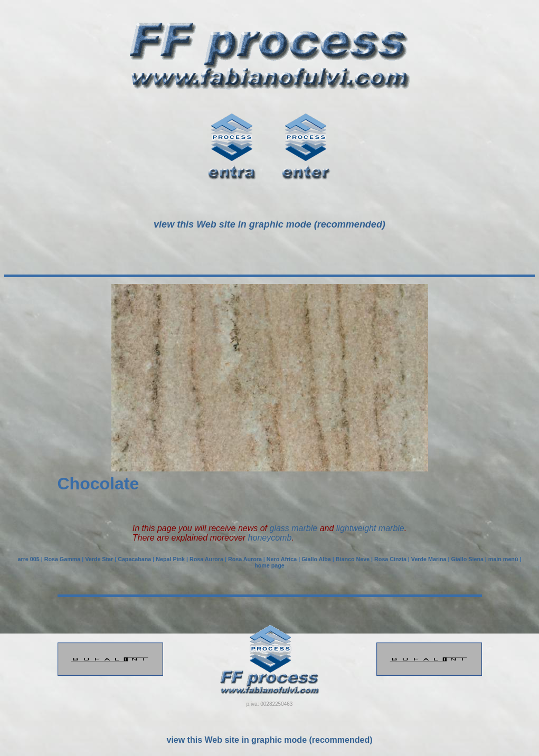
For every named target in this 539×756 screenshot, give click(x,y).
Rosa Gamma (63, 559)
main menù (503, 559)
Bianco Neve (353, 559)
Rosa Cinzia (390, 559)
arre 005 (29, 559)
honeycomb (270, 538)
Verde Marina (429, 559)
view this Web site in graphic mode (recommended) (269, 740)
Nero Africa (282, 559)
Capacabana (134, 559)
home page (269, 565)
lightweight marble (370, 528)
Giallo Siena (467, 559)
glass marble (293, 528)
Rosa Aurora (206, 559)
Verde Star (99, 559)
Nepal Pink (170, 559)
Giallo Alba (316, 559)
